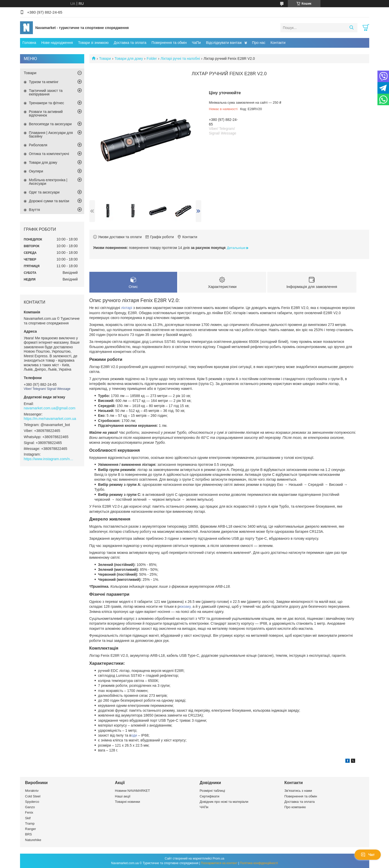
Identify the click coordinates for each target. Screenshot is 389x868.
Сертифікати (210, 796)
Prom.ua (218, 859)
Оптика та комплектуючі (49, 154)
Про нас (259, 43)
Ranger (31, 829)
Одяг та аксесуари (44, 192)
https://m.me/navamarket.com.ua (50, 419)
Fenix (29, 813)
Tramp (30, 823)
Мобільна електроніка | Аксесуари (48, 182)
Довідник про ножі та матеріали (224, 802)
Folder (152, 59)
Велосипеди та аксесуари (50, 124)
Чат (368, 855)
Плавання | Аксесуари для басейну (51, 134)
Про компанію (295, 807)
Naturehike (33, 840)
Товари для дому (129, 59)
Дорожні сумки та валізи (49, 201)
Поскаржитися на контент (219, 863)
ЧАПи (204, 807)
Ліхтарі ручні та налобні (180, 59)
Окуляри (36, 171)
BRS (29, 835)
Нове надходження (57, 43)
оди (134, 735)
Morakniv (32, 791)
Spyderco (32, 802)
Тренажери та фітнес (47, 103)
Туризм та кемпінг (44, 82)
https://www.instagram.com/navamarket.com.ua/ (50, 459)
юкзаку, (186, 607)
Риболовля (38, 145)
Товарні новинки (128, 802)
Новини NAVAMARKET (132, 791)
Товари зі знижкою (93, 43)
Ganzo (30, 807)
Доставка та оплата (130, 43)
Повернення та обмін (169, 43)
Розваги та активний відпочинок (46, 113)
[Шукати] (352, 28)
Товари (105, 59)
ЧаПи (196, 43)
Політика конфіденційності (259, 863)
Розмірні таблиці (212, 791)
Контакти (278, 43)
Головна (29, 43)
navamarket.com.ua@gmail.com (50, 408)
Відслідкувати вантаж (224, 43)
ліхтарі (127, 308)
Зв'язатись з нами (298, 791)
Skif (28, 818)
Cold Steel (33, 796)
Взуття (35, 210)
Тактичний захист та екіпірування (46, 92)
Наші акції (123, 796)
